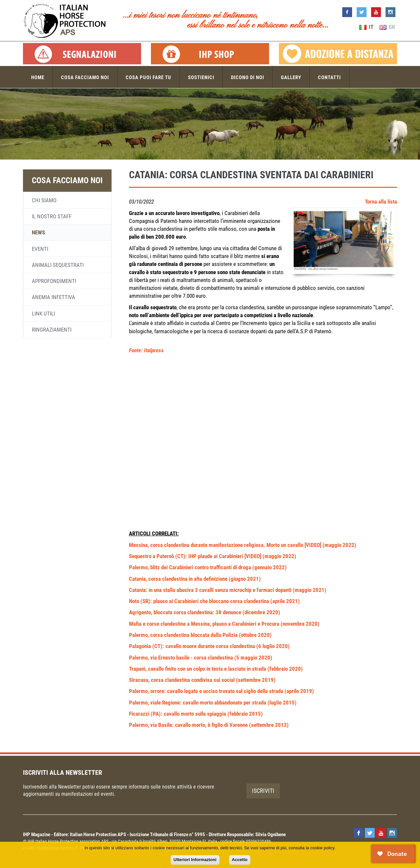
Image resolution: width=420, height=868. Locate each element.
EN (387, 27)
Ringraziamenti (52, 330)
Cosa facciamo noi (85, 77)
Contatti (329, 77)
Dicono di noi (248, 77)
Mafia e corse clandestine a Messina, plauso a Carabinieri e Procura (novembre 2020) (224, 624)
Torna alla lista (381, 202)
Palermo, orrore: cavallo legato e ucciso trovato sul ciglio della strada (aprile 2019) (221, 691)
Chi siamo (44, 200)
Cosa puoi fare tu (148, 77)
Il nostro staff (52, 216)
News (38, 232)
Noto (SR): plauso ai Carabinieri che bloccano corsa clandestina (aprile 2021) (214, 601)
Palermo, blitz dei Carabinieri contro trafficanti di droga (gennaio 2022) (208, 567)
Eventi (40, 249)
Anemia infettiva (53, 297)
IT (366, 27)
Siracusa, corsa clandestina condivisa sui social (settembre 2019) (202, 680)
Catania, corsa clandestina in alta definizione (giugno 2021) (195, 579)
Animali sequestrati (58, 265)
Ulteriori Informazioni (195, 860)
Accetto (240, 860)
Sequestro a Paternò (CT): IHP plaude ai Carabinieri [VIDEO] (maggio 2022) (213, 556)
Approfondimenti (54, 281)
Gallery (291, 77)
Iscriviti (263, 791)
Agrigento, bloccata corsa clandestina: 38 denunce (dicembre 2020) (205, 612)
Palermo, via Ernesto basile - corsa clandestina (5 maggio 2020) (201, 658)
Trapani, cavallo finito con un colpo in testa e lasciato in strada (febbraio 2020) (216, 669)
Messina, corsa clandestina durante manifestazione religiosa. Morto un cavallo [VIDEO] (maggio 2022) (243, 545)
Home (38, 77)
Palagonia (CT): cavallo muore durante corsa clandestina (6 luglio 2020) (209, 646)
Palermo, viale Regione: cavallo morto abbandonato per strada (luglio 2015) (213, 703)
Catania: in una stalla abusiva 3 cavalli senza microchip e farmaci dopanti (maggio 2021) (228, 590)
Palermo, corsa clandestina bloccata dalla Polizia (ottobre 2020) (200, 635)
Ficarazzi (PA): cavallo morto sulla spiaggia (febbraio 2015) (196, 714)
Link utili (43, 314)
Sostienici (201, 77)
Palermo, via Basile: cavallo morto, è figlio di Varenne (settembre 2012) (209, 725)
